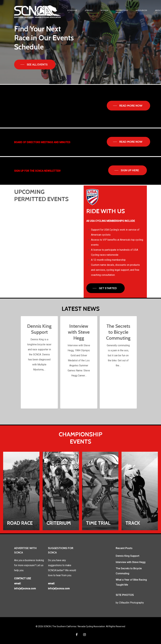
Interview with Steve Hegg (131, 562)
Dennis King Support (128, 556)
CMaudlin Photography (131, 603)
